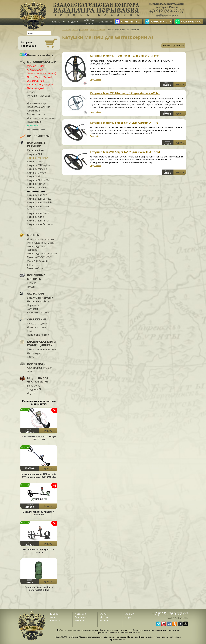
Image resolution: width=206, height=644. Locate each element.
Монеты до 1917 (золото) (42, 253)
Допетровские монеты (40, 239)
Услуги (128, 617)
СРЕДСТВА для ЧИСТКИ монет (38, 380)
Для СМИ (129, 614)
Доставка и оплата (88, 22)
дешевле (179, 46)
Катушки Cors (35, 161)
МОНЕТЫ (33, 235)
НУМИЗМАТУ (36, 364)
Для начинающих (37, 103)
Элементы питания (38, 313)
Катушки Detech (36, 188)
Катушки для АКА (37, 195)
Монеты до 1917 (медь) (41, 243)
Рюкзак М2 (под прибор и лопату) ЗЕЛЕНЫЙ (39, 588)
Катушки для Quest (38, 213)
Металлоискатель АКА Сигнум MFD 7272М (39, 438)
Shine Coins (34, 386)
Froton (31, 287)
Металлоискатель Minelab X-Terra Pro (39, 513)
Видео (72, 22)
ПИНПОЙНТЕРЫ (38, 136)
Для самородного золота (42, 118)
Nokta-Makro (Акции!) (40, 77)
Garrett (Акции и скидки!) (42, 73)
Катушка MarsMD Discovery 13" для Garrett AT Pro (125, 93)
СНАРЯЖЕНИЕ (37, 319)
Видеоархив (81, 617)
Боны (30, 265)
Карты (31, 357)
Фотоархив (81, 614)
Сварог (31, 92)
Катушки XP (34, 176)
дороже (167, 46)
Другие (31, 393)
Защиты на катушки (40, 298)
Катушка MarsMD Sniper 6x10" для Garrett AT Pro (124, 123)
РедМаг (31, 283)
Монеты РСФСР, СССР (40, 257)
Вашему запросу (67, 630)
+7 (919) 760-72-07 (170, 614)
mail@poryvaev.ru (178, 618)
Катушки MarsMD (37, 158)
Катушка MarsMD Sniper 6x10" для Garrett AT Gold (125, 152)
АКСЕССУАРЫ (36, 293)
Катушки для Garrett (39, 199)
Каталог (57, 22)
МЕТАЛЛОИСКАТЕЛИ (42, 62)
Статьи (103, 614)
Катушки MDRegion (38, 165)
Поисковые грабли (38, 335)
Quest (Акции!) (35, 81)
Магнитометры (36, 114)
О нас (53, 617)
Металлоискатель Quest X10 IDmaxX (39, 551)
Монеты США (35, 268)
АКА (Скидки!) (35, 70)
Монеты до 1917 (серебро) (37, 248)
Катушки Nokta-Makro (40, 180)
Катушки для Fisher (38, 221)
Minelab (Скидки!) (37, 66)
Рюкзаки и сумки (37, 324)
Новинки (33, 125)
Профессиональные (39, 107)
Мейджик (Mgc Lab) (38, 96)
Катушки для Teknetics (40, 224)
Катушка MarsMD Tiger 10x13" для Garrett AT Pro (124, 56)
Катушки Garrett (37, 173)
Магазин (104, 617)
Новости (79, 620)
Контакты (103, 22)
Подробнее (96, 79)
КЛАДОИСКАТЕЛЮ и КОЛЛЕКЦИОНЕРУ (41, 343)
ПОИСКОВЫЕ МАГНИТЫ (36, 277)
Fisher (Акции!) (35, 88)
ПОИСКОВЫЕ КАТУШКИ (36, 144)
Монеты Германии (38, 261)
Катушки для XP (36, 217)
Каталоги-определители (41, 349)
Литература (34, 353)
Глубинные (33, 111)
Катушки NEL (35, 154)
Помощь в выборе (40, 55)
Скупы (31, 331)
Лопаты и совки (36, 327)
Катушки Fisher (36, 184)
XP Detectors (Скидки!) (40, 85)
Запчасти (32, 309)
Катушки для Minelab (39, 202)
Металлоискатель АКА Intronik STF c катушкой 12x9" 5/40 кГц (39, 476)
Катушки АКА (35, 150)
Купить (48, 431)
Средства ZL (34, 389)
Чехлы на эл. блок (38, 301)
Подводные (34, 122)
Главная (54, 614)
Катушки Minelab (37, 169)
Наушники (33, 305)
